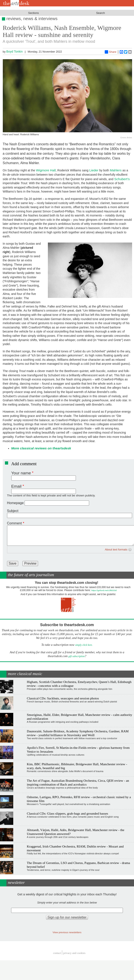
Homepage (15, 503)
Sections (34, 13)
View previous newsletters (67, 932)
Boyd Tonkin (15, 52)
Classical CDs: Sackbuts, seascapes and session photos (63, 698)
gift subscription (77, 656)
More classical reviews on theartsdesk (41, 448)
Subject (13, 511)
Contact (57, 953)
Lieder (94, 170)
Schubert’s (122, 179)
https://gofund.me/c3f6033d (104, 590)
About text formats (116, 550)
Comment (14, 523)
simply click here (84, 645)
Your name (21, 473)
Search (101, 13)
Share (111, 52)
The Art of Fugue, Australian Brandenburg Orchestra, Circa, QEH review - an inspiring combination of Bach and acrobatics (78, 782)
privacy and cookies (74, 953)
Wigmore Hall (46, 170)
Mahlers (116, 170)
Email (16, 486)
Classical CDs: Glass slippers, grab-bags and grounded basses (67, 813)
